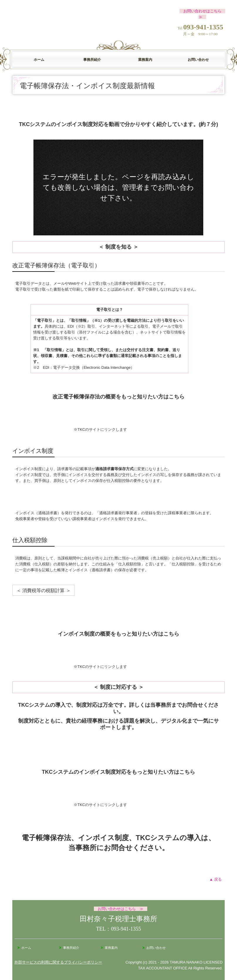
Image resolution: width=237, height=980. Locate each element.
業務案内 (145, 60)
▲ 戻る (216, 879)
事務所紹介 (92, 60)
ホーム (39, 60)
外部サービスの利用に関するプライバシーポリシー (58, 962)
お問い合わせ (198, 60)
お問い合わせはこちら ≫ (121, 909)
